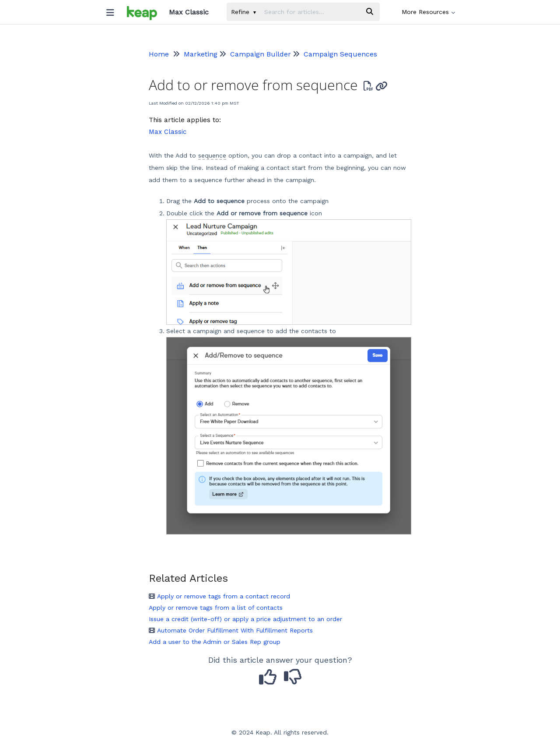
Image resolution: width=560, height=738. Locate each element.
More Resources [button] (428, 12)
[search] (310, 12)
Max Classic (168, 132)
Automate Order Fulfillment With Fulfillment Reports (231, 630)
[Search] (370, 12)
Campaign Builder (261, 54)
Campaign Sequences (340, 54)
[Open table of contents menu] (113, 11)
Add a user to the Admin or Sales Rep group (215, 642)
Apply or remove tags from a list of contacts (216, 608)
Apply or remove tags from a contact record (219, 596)
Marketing (201, 54)
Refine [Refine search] (243, 12)
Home (159, 54)
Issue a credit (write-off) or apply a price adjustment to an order (245, 619)
